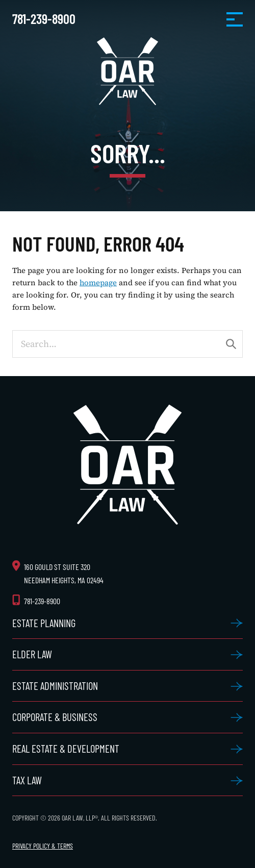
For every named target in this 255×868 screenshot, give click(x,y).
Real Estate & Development (66, 748)
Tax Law (27, 780)
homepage (98, 283)
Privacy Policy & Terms (43, 846)
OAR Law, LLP (127, 71)
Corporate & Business (55, 717)
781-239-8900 (44, 19)
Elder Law (32, 654)
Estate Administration (55, 686)
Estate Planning (44, 623)
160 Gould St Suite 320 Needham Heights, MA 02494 (64, 573)
